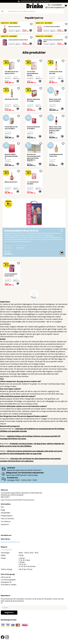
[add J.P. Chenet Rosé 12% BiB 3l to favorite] (41, 171)
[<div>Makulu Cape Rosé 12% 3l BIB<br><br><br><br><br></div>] (34, 99)
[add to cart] (31, 30)
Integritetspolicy (7, 516)
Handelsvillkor (6, 513)
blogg (3, 510)
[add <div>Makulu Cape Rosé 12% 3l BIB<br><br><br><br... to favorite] (41, 88)
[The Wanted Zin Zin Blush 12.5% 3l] (12, 71)
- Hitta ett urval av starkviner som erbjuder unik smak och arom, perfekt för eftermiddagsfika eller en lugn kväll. (31, 452)
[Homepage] (35, 6)
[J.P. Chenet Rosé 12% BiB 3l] (40, 29)
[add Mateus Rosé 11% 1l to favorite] (19, 171)
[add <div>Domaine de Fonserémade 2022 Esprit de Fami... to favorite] (41, 144)
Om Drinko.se (6, 522)
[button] (2, 603)
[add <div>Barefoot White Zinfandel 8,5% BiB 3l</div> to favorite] (19, 144)
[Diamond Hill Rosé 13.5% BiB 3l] (34, 127)
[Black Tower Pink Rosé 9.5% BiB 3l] (56, 99)
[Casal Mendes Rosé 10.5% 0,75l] (56, 154)
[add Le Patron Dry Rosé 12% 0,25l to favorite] (63, 61)
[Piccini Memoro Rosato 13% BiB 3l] (12, 127)
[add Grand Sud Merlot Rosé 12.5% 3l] (31, 37)
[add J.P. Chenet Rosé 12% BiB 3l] (66, 24)
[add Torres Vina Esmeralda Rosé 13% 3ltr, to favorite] (41, 61)
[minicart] (66, 6)
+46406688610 (6, 550)
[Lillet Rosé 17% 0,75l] (12, 99)
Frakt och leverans (7, 519)
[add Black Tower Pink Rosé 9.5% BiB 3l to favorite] (63, 88)
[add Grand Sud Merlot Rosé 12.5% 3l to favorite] (19, 263)
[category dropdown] (4, 6)
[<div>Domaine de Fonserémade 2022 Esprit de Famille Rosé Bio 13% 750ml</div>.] (34, 154)
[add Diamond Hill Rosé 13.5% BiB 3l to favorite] (41, 116)
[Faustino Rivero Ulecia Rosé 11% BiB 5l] (40, 42)
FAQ (2, 507)
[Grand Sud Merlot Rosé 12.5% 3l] (5, 42)
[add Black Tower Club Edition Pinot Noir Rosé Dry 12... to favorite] (63, 116)
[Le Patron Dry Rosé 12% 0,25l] (56, 71)
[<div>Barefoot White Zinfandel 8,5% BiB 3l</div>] (12, 154)
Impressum (5, 524)
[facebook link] (3, 637)
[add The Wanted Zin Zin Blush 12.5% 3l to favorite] (19, 61)
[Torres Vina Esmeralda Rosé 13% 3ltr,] (34, 71)
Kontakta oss (6, 535)
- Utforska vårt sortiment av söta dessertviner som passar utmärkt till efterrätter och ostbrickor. (30, 460)
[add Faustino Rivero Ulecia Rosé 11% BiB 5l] (66, 37)
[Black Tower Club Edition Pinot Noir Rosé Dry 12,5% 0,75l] (56, 127)
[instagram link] (7, 637)
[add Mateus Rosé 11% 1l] (31, 24)
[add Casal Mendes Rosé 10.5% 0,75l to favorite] (63, 144)
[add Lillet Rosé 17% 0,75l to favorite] (19, 88)
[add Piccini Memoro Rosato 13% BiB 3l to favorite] (19, 116)
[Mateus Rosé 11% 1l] (5, 29)
